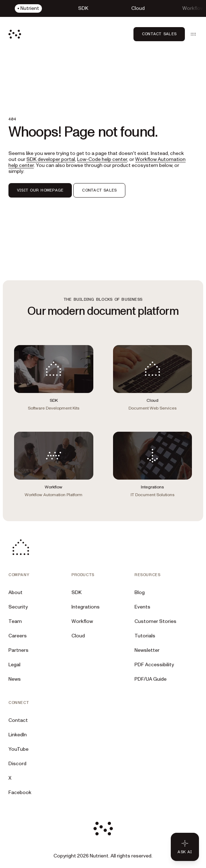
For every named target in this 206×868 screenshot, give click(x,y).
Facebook (20, 792)
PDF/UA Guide (151, 679)
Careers (18, 636)
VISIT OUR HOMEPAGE (40, 190)
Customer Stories (155, 621)
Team (15, 621)
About (15, 592)
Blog (140, 592)
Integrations (86, 607)
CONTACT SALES (99, 190)
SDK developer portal (51, 159)
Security (18, 607)
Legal (14, 665)
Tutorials (145, 636)
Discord (17, 764)
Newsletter (147, 650)
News (15, 679)
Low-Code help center (102, 159)
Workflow (82, 621)
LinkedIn (18, 735)
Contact (18, 720)
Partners (18, 650)
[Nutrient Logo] (15, 34)
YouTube (18, 749)
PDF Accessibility (154, 665)
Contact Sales (159, 34)
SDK (77, 592)
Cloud (78, 636)
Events (142, 607)
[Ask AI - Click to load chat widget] (185, 847)
